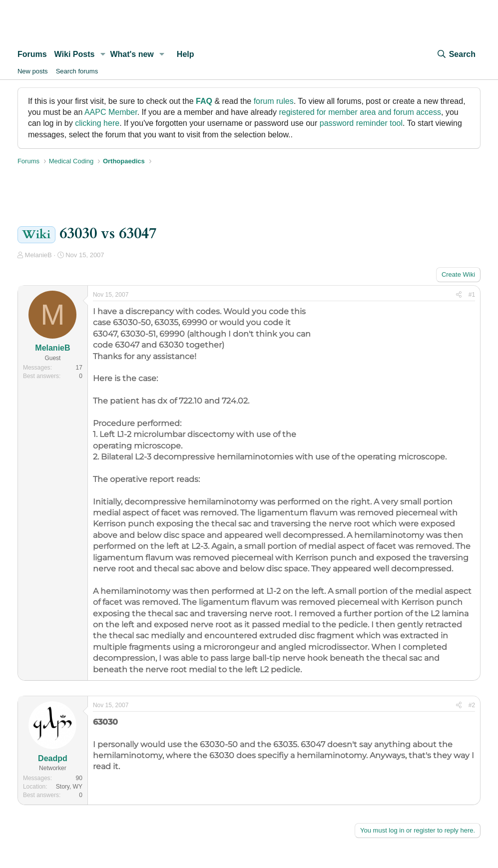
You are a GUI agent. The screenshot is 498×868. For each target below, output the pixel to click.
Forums (32, 54)
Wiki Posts (75, 54)
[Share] (459, 295)
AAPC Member (111, 112)
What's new (132, 54)
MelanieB (38, 255)
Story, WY (69, 787)
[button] (103, 54)
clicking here (97, 123)
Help (186, 54)
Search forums (77, 71)
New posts (33, 71)
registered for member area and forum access (360, 112)
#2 (472, 705)
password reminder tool (361, 123)
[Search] (456, 54)
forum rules (274, 101)
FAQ (204, 101)
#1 (472, 295)
